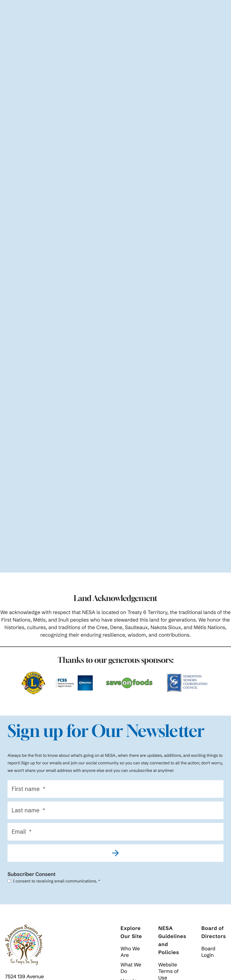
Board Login (208, 954)
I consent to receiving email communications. (54, 883)
